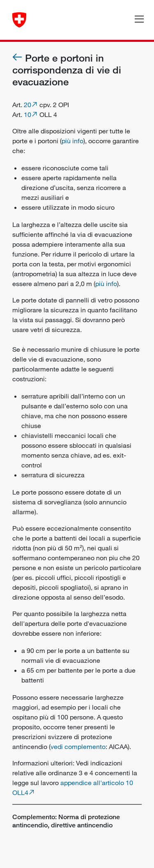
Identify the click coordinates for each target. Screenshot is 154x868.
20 (28, 105)
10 (28, 115)
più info (72, 141)
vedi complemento (78, 747)
